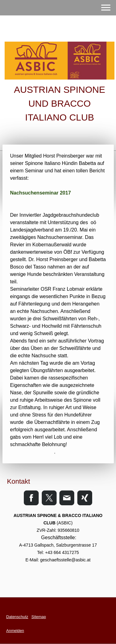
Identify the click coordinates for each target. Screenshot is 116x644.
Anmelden (15, 631)
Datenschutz (17, 617)
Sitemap (39, 617)
